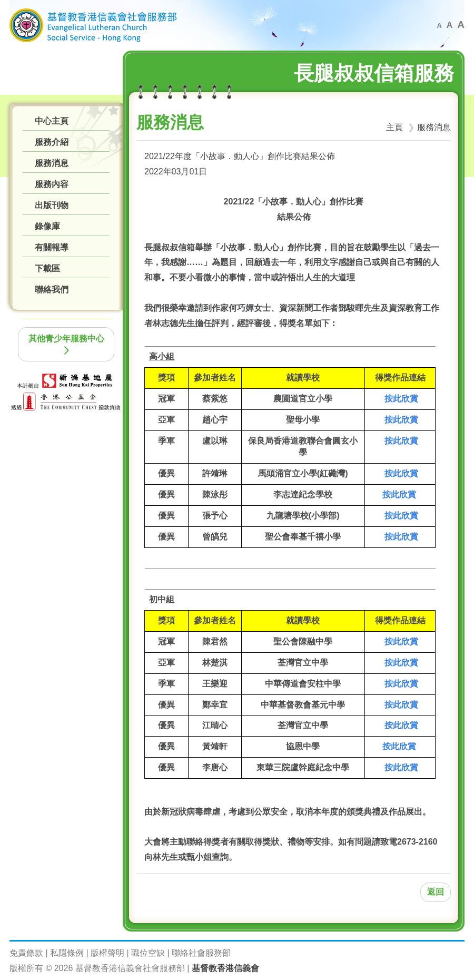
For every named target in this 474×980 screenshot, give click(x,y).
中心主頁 (52, 121)
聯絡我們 (52, 290)
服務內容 (52, 184)
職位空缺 (148, 953)
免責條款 (26, 953)
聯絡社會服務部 (201, 953)
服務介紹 (52, 142)
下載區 (47, 268)
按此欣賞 (401, 399)
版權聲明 (107, 953)
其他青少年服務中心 (66, 344)
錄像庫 (47, 226)
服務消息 (52, 163)
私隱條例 (67, 953)
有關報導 (52, 247)
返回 (436, 892)
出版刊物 (52, 205)
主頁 (394, 127)
